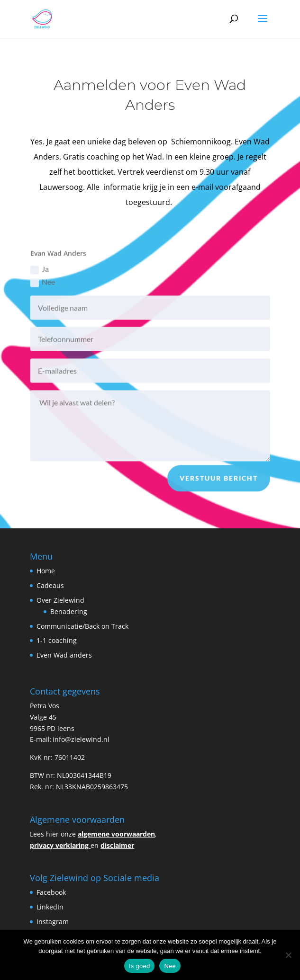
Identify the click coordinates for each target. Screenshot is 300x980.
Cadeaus (50, 585)
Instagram (54, 922)
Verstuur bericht (219, 482)
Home (46, 571)
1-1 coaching (57, 640)
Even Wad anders (64, 655)
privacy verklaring (59, 845)
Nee (43, 286)
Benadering (69, 611)
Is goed (139, 966)
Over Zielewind (60, 600)
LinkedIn (51, 907)
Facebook (51, 892)
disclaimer (117, 845)
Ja (40, 273)
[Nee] (288, 955)
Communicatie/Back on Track (82, 626)
